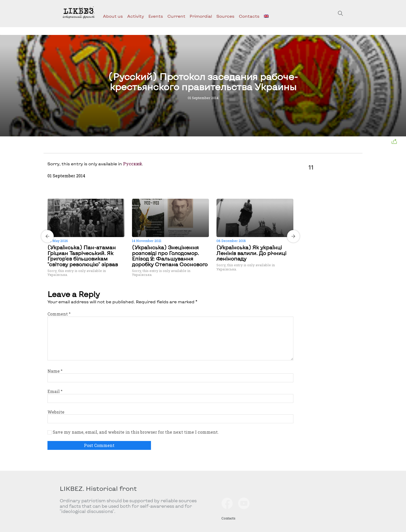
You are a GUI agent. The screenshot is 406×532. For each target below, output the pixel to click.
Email (55, 391)
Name (55, 371)
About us (113, 16)
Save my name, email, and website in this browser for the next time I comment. (136, 432)
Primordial (201, 16)
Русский (132, 164)
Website (56, 412)
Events (156, 16)
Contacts (249, 16)
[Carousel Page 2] (172, 198)
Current (176, 16)
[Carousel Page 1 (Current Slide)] (169, 198)
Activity (136, 16)
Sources (225, 16)
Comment (59, 314)
